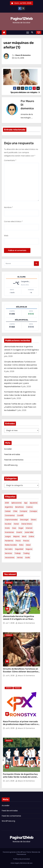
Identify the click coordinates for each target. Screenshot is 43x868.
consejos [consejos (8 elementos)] (33, 511)
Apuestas (9, 688)
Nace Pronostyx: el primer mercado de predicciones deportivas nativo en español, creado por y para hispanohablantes (21, 726)
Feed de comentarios (14, 460)
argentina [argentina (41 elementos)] (9, 507)
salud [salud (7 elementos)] (28, 545)
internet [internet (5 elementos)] (29, 528)
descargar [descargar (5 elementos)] (24, 520)
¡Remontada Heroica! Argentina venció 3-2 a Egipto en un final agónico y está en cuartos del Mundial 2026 (21, 350)
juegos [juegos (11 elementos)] (8, 536)
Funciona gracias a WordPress (14, 852)
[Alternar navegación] (28, 32)
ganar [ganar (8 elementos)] (16, 524)
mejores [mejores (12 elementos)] (16, 536)
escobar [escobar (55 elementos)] (8, 524)
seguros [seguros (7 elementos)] (29, 549)
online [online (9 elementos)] (31, 536)
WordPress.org (11, 465)
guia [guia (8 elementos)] (14, 528)
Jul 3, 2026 (10, 781)
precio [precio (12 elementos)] (18, 541)
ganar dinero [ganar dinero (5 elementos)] (27, 524)
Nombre (8, 207)
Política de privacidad (21, 859)
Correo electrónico (13, 221)
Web (6, 236)
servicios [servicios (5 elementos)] (8, 553)
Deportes (9, 583)
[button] (33, 32)
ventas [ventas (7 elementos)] (20, 558)
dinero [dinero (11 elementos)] (34, 520)
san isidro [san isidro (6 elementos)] (9, 549)
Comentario (10, 160)
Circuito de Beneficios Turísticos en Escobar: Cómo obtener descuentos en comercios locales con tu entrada (21, 365)
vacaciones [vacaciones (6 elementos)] (10, 558)
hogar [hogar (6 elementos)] (21, 528)
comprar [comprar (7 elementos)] (23, 511)
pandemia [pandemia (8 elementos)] (9, 541)
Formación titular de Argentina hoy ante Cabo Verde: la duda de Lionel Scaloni (20, 395)
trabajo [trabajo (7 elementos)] (18, 553)
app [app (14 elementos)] (26, 503)
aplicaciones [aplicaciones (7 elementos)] (17, 503)
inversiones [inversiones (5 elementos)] (9, 532)
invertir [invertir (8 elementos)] (19, 532)
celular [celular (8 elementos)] (8, 511)
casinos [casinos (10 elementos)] (29, 507)
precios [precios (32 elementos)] (26, 541)
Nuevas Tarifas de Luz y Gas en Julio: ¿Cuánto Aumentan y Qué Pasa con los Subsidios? (20, 407)
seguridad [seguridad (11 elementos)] (19, 549)
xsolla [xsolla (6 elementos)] (28, 558)
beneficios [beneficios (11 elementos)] (19, 507)
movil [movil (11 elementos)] (24, 536)
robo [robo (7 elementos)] (21, 545)
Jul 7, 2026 (10, 623)
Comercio (9, 635)
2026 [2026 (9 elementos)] (7, 503)
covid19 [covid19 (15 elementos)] (20, 515)
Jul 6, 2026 (10, 676)
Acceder (8, 449)
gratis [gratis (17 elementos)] (7, 528)
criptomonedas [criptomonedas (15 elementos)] (11, 520)
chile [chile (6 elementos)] (15, 511)
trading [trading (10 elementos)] (26, 553)
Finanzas (17, 688)
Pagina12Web (21, 19)
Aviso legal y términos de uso (22, 863)
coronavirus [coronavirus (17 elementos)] (10, 515)
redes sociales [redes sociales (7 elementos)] (11, 545)
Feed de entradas (12, 454)
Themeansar (21, 854)
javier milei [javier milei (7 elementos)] (29, 532)
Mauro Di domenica (23, 55)
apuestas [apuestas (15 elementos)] (34, 503)
